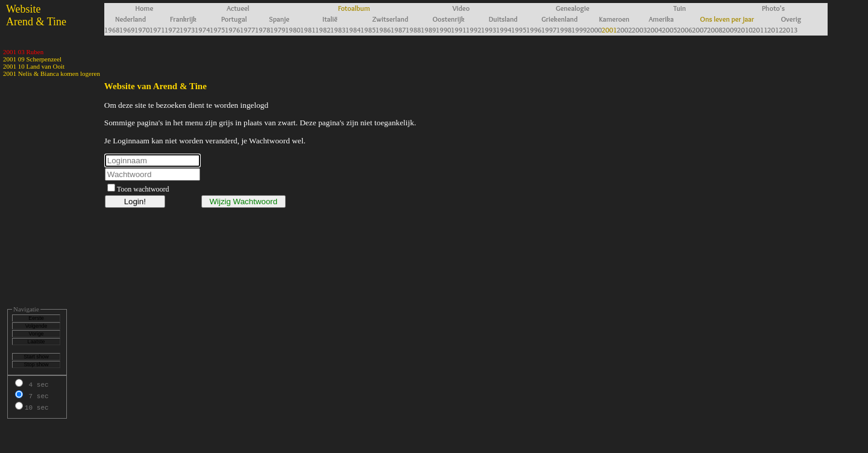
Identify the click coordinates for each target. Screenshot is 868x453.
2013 (790, 30)
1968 (112, 30)
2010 (745, 30)
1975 (217, 30)
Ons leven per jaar (727, 19)
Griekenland (559, 19)
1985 (368, 30)
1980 (293, 30)
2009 (730, 30)
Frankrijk (183, 19)
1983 (338, 30)
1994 (504, 30)
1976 (232, 30)
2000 (594, 30)
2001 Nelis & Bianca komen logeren (52, 73)
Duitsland (503, 19)
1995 (519, 30)
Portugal (234, 19)
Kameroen (614, 19)
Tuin (680, 8)
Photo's (773, 8)
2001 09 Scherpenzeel (32, 59)
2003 (639, 30)
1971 (157, 30)
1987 (398, 30)
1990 (443, 30)
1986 (383, 30)
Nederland (131, 19)
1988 (413, 30)
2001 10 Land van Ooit (34, 66)
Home (145, 8)
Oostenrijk (449, 19)
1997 (549, 30)
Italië (330, 19)
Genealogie (573, 8)
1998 (564, 30)
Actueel (238, 8)
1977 (247, 30)
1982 (323, 30)
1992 (473, 30)
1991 (458, 30)
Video (461, 8)
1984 (353, 30)
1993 (489, 30)
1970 (142, 30)
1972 (172, 30)
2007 (700, 30)
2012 (775, 30)
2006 (684, 30)
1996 (534, 30)
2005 (669, 30)
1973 (187, 30)
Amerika (661, 19)
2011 (760, 30)
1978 (263, 30)
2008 (715, 30)
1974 (202, 30)
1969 (127, 30)
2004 (654, 30)
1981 (308, 30)
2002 (624, 30)
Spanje (279, 19)
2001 (609, 30)
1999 (579, 30)
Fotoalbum (354, 8)
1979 (278, 30)
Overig (791, 19)
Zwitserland (390, 19)
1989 (428, 30)
